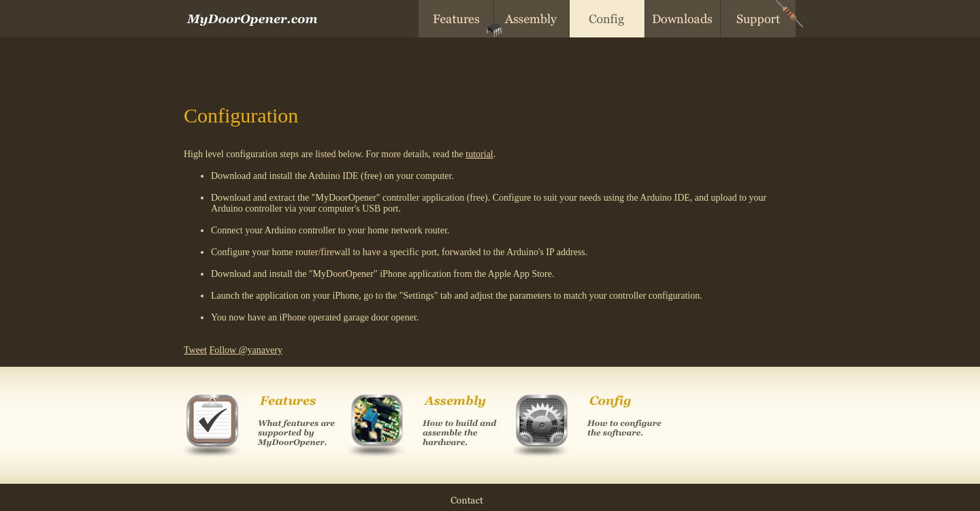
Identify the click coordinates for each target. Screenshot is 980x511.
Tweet (195, 350)
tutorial (479, 154)
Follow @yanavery (246, 350)
